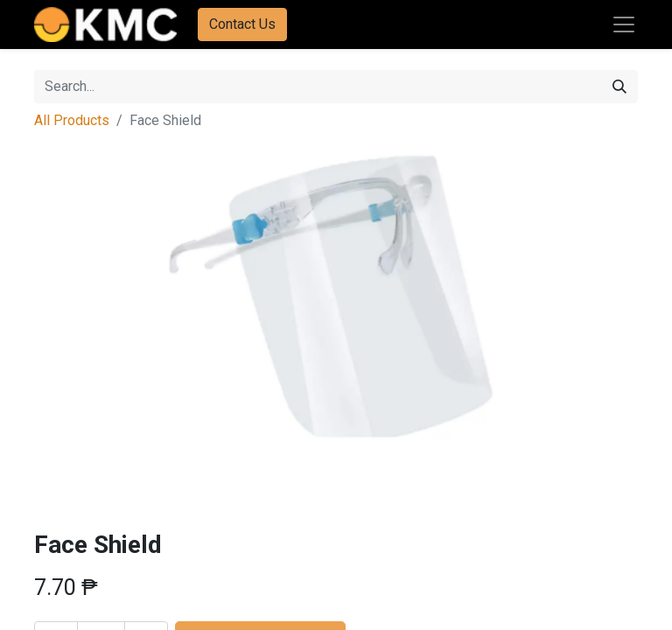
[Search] (619, 87)
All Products (72, 120)
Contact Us (242, 24)
